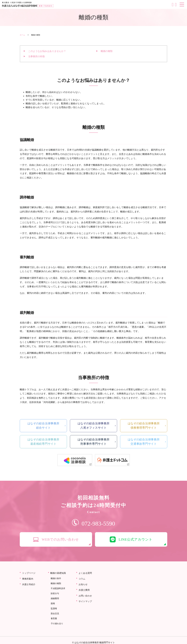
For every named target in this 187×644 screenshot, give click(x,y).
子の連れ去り (57, 619)
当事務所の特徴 (36, 56)
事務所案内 (28, 582)
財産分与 (55, 595)
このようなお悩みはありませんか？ (47, 51)
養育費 (54, 615)
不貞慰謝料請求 (58, 590)
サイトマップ (86, 601)
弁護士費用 (85, 592)
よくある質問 (86, 578)
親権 (53, 603)
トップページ (29, 578)
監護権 (54, 607)
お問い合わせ (86, 597)
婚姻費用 (55, 599)
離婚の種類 (107, 51)
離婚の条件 (56, 582)
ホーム (22, 35)
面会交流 (55, 611)
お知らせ (83, 587)
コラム (82, 582)
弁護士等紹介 (29, 587)
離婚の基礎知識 (59, 578)
